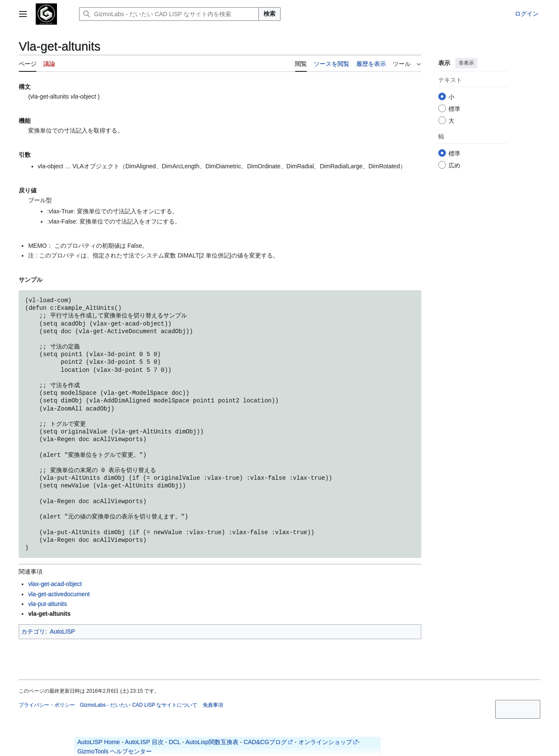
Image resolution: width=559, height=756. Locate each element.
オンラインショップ (325, 742)
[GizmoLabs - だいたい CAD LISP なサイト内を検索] (169, 14)
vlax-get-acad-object (55, 584)
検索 (270, 14)
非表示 (466, 63)
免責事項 (213, 705)
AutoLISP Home (99, 742)
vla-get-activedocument (59, 594)
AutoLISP (62, 631)
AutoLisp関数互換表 (212, 742)
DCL (175, 742)
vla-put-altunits (47, 604)
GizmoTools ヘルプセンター (115, 751)
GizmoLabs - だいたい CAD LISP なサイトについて (139, 705)
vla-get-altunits (49, 614)
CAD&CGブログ (265, 742)
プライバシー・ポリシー (47, 705)
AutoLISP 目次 (144, 742)
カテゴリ (33, 631)
